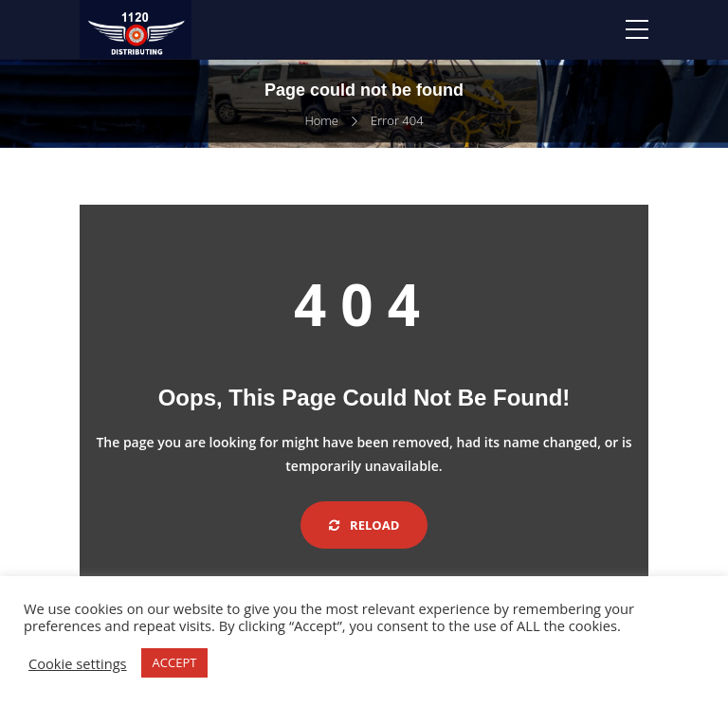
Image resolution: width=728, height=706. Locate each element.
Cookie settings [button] (78, 663)
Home (321, 120)
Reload (364, 525)
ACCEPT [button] (175, 662)
